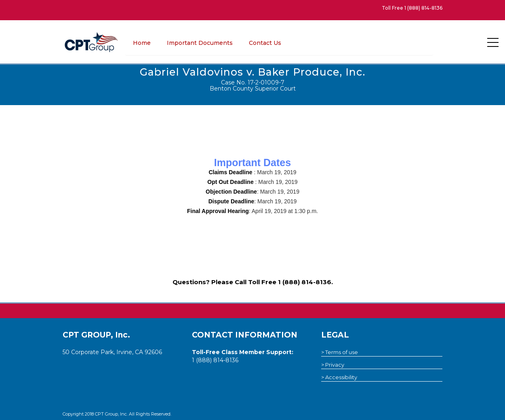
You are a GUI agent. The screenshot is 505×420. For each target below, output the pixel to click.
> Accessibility (339, 377)
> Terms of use (340, 352)
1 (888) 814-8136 (423, 8)
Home (142, 43)
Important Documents (200, 43)
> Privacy (333, 365)
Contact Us (265, 43)
